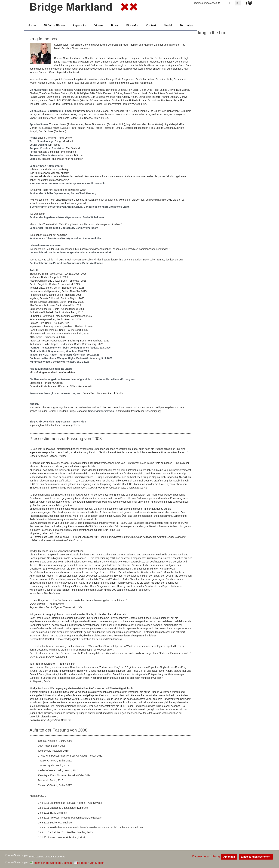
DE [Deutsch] (238, 3)
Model (168, 25)
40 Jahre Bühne (54, 25)
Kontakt (151, 25)
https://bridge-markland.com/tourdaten (52, 372)
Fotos (115, 25)
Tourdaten (186, 25)
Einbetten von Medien (91, 863)
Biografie (132, 25)
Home (32, 25)
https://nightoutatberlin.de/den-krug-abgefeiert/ (55, 425)
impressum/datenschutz (207, 3)
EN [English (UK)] (231, 3)
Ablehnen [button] (229, 857)
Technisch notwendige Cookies (52, 863)
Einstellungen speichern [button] (256, 857)
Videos (99, 25)
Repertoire (79, 25)
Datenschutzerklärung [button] (206, 856)
